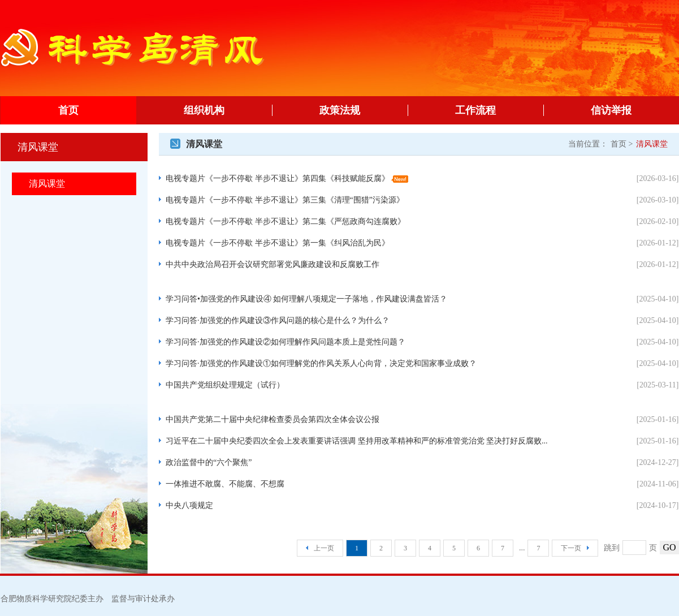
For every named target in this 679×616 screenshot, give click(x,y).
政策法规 (364, 110)
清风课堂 (47, 184)
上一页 (320, 548)
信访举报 (635, 110)
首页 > (622, 144)
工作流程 (499, 110)
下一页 (575, 548)
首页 (68, 110)
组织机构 (228, 110)
